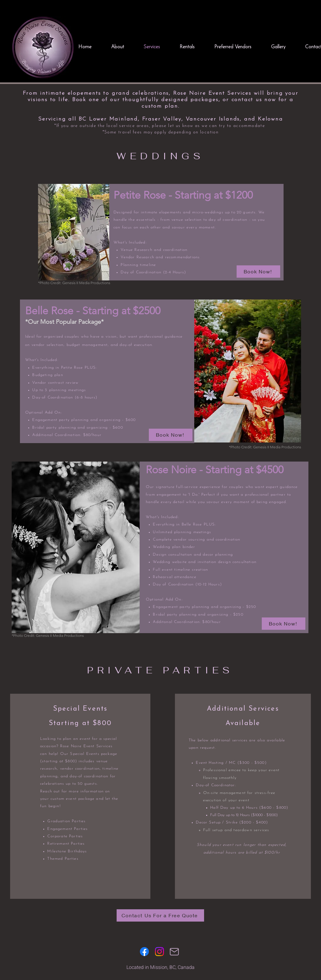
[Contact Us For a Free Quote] (160, 915)
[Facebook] (144, 952)
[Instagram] (159, 952)
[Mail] (174, 952)
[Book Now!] (258, 272)
